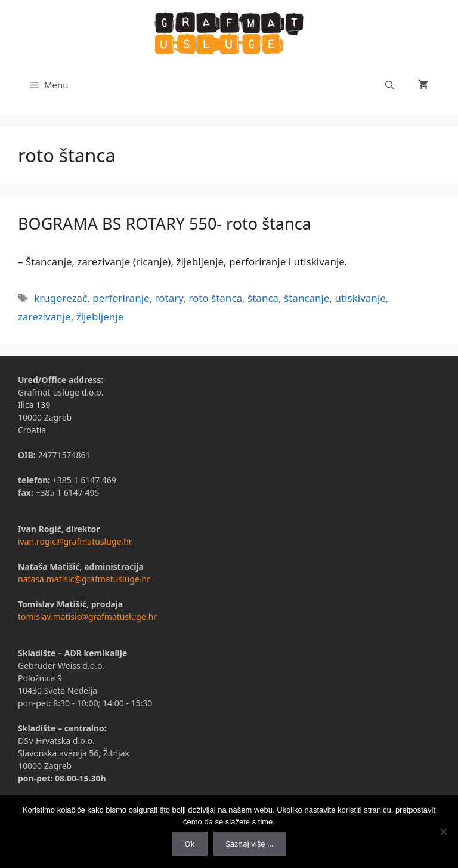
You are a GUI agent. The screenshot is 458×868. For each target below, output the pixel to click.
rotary (169, 298)
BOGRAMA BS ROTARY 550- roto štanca (165, 223)
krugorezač (61, 298)
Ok (189, 844)
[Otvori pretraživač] (390, 85)
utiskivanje (360, 298)
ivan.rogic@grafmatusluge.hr (75, 541)
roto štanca (215, 298)
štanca (263, 298)
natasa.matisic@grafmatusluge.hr (84, 579)
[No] (443, 832)
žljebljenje (100, 316)
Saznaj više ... (250, 844)
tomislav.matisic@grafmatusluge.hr (87, 617)
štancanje (307, 298)
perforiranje (121, 298)
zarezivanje (44, 316)
